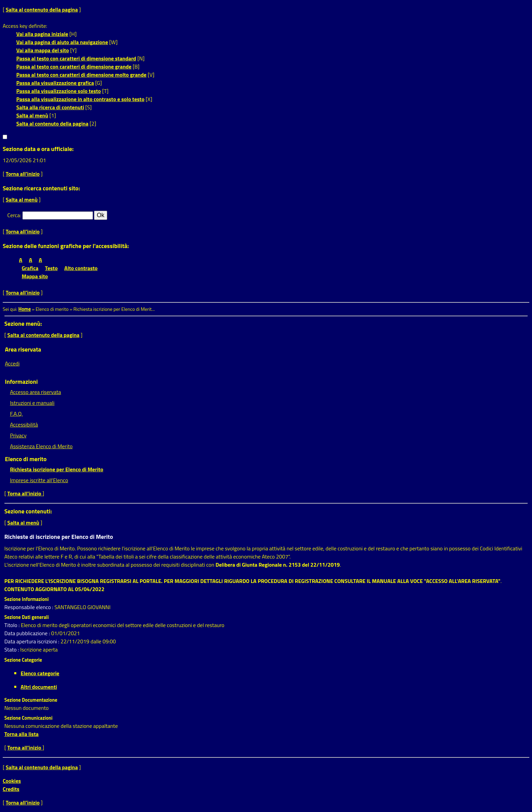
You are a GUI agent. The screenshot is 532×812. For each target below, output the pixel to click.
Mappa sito (35, 276)
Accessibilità (24, 424)
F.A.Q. (16, 414)
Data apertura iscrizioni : (33, 641)
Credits (11, 789)
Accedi (12, 363)
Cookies (12, 781)
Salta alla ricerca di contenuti (50, 107)
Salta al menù (32, 115)
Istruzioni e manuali (32, 403)
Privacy (18, 435)
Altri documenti (39, 687)
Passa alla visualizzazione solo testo (59, 91)
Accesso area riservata (35, 392)
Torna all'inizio (23, 174)
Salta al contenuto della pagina (42, 10)
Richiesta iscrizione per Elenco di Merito (56, 469)
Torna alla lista (22, 734)
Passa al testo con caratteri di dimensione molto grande (81, 75)
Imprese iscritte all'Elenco (39, 480)
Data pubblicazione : (28, 633)
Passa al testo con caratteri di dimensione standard (76, 58)
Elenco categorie (40, 673)
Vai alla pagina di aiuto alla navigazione (62, 42)
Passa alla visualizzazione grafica (55, 83)
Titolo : (13, 625)
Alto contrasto (81, 268)
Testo (51, 268)
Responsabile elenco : (30, 607)
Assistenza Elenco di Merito (41, 446)
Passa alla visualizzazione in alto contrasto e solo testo (80, 99)
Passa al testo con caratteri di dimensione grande (74, 67)
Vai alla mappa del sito (43, 50)
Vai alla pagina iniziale (42, 34)
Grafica (30, 268)
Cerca (14, 215)
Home (25, 309)
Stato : (12, 649)
